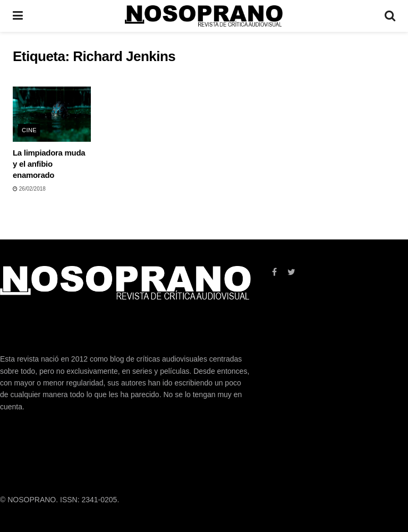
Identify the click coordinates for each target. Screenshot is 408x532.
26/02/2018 (29, 189)
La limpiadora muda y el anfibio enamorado (49, 164)
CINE (29, 130)
